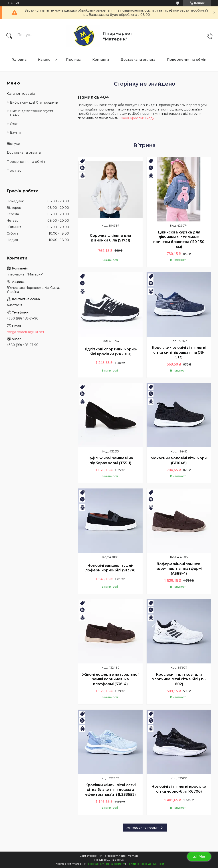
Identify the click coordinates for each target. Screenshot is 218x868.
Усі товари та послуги (143, 828)
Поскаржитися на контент (106, 864)
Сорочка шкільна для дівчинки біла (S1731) (110, 238)
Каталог (45, 59)
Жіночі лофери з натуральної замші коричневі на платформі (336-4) (110, 679)
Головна (19, 59)
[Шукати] (9, 36)
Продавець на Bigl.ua (109, 860)
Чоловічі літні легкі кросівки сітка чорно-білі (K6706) (179, 789)
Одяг (14, 124)
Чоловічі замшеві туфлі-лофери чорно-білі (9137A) (110, 568)
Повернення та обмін (187, 59)
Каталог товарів (21, 93)
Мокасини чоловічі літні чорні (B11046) (179, 461)
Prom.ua (133, 856)
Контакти (101, 59)
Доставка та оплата (138, 59)
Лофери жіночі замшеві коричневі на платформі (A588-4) (179, 569)
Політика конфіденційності (146, 864)
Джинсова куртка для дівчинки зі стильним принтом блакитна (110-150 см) (179, 239)
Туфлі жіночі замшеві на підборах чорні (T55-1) (110, 461)
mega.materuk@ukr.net (25, 332)
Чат (199, 856)
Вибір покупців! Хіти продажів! (34, 102)
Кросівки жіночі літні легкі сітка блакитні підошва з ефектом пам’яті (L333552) (110, 790)
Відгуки (13, 144)
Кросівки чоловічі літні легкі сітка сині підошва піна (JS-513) (179, 352)
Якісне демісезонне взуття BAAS (31, 113)
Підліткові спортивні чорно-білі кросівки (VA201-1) (110, 352)
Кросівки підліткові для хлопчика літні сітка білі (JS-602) (179, 679)
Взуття (15, 133)
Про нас (73, 59)
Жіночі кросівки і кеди (137, 118)
